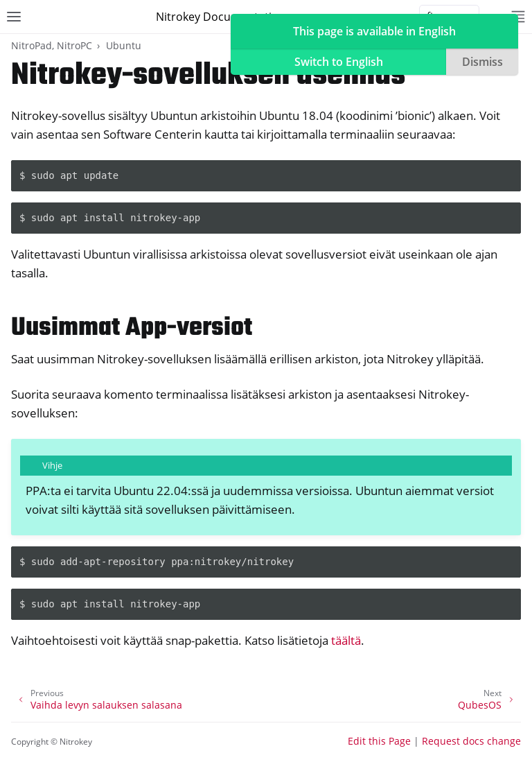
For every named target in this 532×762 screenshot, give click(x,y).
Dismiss (482, 62)
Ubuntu (124, 45)
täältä (346, 640)
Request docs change (471, 741)
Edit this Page (379, 741)
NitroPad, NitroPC (52, 45)
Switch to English (339, 62)
